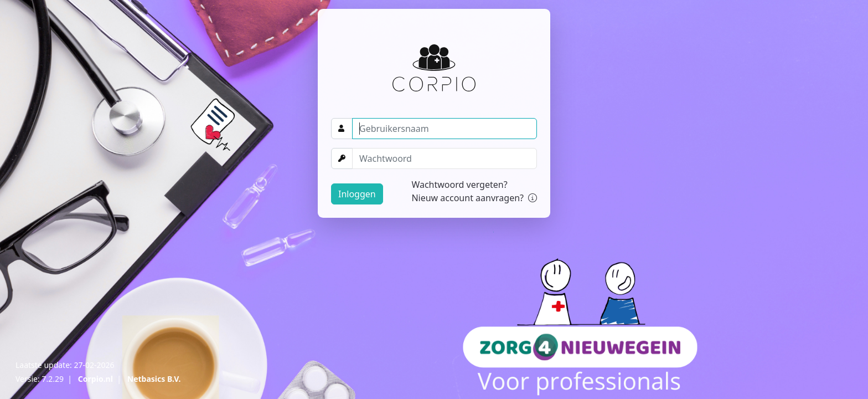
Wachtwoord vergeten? (459, 185)
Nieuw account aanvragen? (474, 198)
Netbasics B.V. (154, 379)
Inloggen (357, 194)
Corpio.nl (95, 379)
